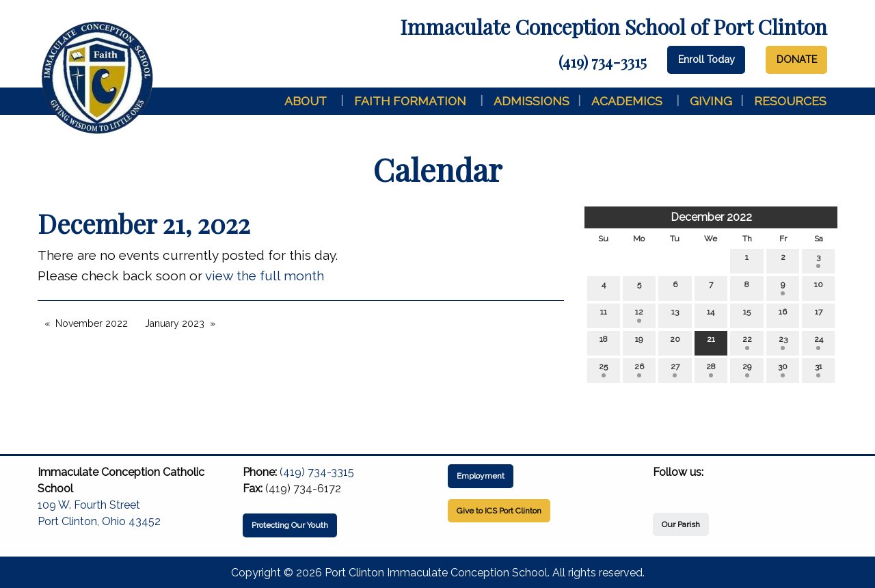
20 (675, 342)
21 (711, 342)
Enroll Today (706, 59)
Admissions (531, 101)
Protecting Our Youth (290, 525)
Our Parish (681, 524)
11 (604, 315)
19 (639, 342)
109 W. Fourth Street (89, 505)
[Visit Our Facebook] (664, 488)
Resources (790, 101)
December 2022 (711, 217)
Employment (481, 476)
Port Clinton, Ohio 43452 (99, 521)
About (306, 101)
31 (819, 370)
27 (675, 370)
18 (604, 342)
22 (747, 342)
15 (747, 315)
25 (603, 370)
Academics (627, 101)
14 (711, 315)
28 (711, 370)
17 (819, 315)
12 (639, 315)
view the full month (265, 276)
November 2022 (92, 323)
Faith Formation (410, 101)
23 (783, 342)
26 (639, 370)
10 (819, 288)
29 (747, 370)
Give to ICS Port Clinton (499, 511)
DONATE (797, 59)
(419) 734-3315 (603, 62)
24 (819, 342)
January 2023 (175, 323)
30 (783, 370)
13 (675, 315)
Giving (711, 101)
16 (783, 315)
